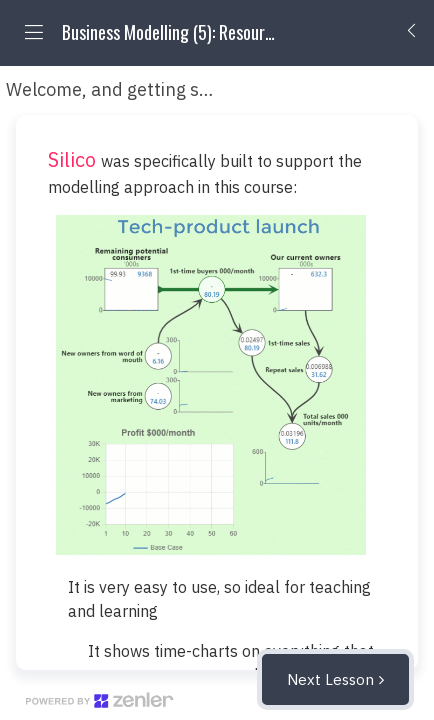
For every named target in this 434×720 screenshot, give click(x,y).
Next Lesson (330, 679)
